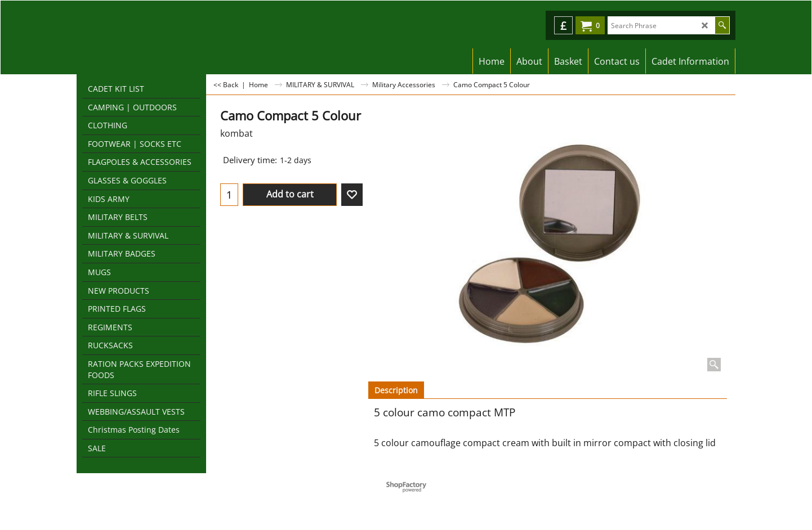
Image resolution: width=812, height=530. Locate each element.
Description (396, 390)
